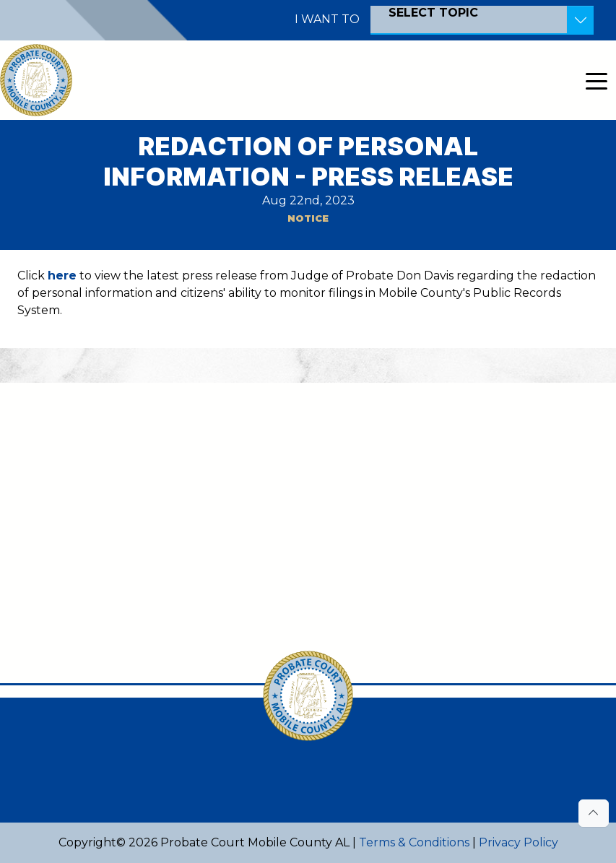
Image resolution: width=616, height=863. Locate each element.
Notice (308, 218)
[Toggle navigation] (597, 80)
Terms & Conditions (414, 842)
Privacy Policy (519, 842)
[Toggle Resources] (580, 20)
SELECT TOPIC (433, 13)
